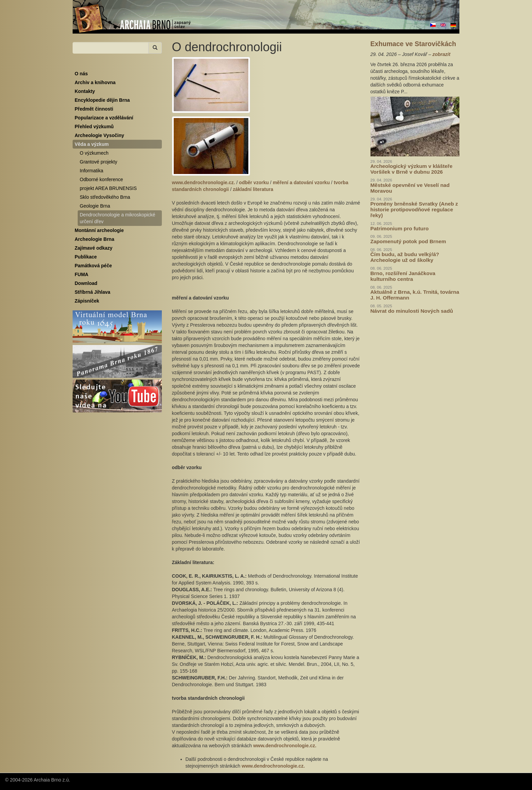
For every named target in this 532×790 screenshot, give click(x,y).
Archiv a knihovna (95, 82)
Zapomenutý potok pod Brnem (408, 241)
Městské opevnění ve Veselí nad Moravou (410, 188)
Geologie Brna (95, 206)
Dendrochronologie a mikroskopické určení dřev (118, 218)
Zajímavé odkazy (93, 248)
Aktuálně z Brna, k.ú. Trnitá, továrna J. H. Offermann (415, 295)
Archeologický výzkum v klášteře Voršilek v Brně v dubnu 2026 (412, 169)
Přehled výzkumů (94, 127)
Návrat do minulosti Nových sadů (412, 311)
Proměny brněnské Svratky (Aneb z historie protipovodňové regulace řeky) (414, 209)
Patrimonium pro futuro (400, 228)
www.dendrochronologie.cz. (204, 182)
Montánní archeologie (99, 230)
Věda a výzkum (92, 144)
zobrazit (441, 54)
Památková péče (93, 266)
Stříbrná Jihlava (92, 292)
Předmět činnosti (94, 109)
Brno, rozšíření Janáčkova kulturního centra (403, 276)
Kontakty (85, 91)
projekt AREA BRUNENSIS (108, 188)
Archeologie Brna (94, 239)
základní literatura (253, 189)
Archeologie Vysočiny (99, 135)
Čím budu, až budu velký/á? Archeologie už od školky (405, 257)
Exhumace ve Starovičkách (413, 44)
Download (86, 283)
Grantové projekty (99, 162)
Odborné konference (101, 179)
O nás (81, 74)
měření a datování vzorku (301, 182)
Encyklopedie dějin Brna (102, 100)
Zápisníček (87, 301)
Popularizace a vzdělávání (104, 118)
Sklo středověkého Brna (105, 197)
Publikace (86, 257)
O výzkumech (94, 153)
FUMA (81, 274)
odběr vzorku (254, 182)
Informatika (91, 171)
